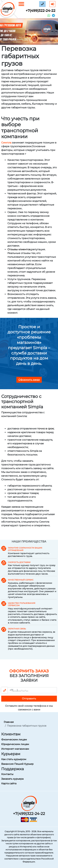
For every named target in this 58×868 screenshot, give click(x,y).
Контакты (7, 774)
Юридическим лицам (15, 744)
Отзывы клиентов (19, 249)
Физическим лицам (14, 740)
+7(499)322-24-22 (41, 11)
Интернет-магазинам (15, 749)
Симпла (6, 143)
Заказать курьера (12, 779)
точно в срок (45, 429)
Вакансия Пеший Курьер (17, 764)
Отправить (29, 699)
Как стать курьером (14, 759)
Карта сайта (9, 783)
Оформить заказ (29, 380)
